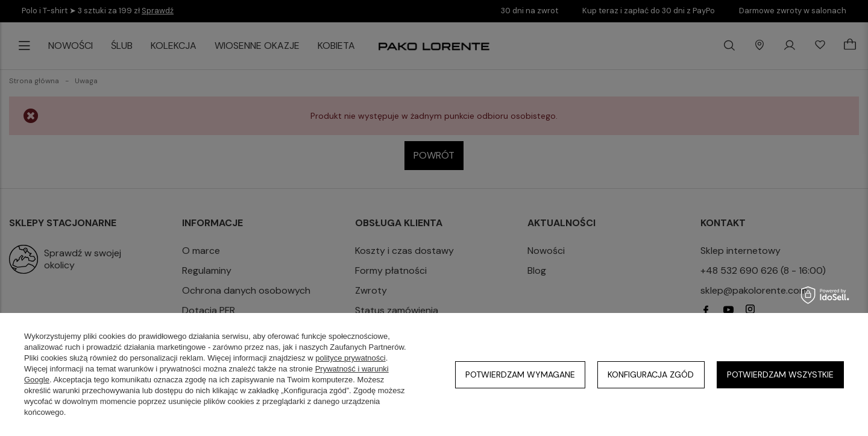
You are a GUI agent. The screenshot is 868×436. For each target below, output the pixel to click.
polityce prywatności (350, 358)
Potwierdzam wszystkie (780, 374)
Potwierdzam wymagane (520, 374)
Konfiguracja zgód (651, 374)
